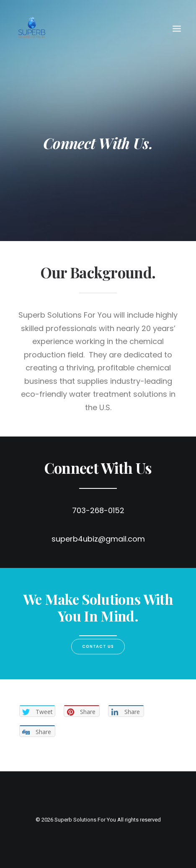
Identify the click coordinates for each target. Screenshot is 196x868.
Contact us (98, 647)
